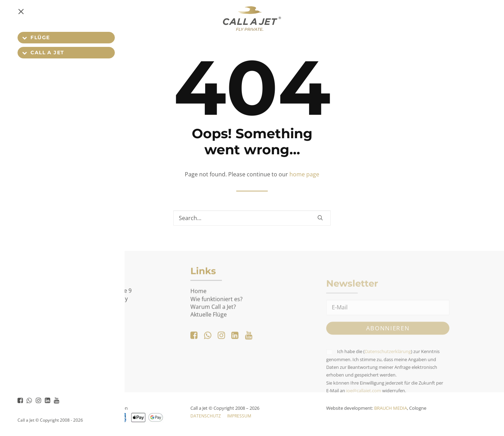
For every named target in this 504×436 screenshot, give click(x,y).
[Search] (252, 218)
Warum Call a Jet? (213, 332)
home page (304, 174)
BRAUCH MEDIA (391, 408)
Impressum (239, 416)
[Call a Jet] (252, 19)
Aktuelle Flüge (209, 339)
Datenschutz (206, 416)
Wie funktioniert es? (216, 324)
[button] (16, 19)
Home (198, 316)
